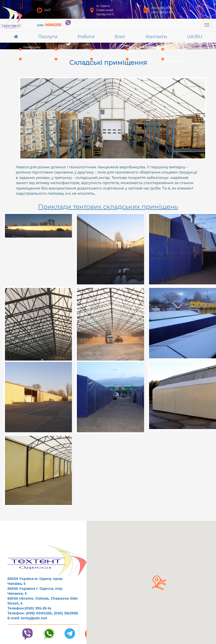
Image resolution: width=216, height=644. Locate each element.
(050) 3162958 (66, 613)
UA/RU (195, 37)
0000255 (49, 25)
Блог (120, 37)
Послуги (48, 37)
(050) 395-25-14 (38, 608)
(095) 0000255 (39, 613)
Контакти (156, 37)
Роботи (86, 37)
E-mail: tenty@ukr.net (27, 618)
